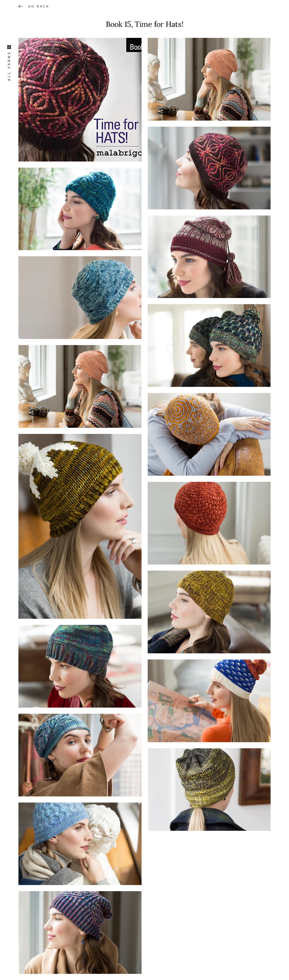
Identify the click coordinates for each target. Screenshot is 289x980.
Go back (39, 6)
